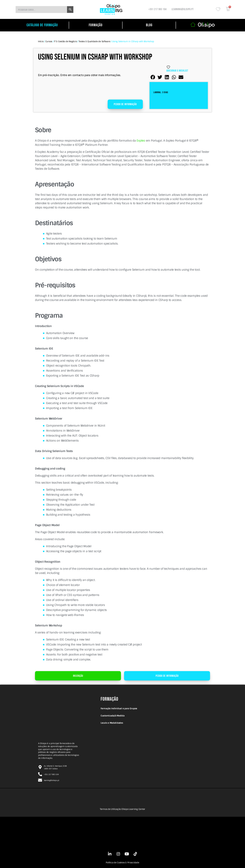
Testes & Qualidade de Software (94, 41)
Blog (149, 25)
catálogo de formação (42, 25)
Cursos (49, 41)
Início (41, 41)
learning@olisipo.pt (183, 9)
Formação (96, 25)
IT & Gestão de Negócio (65, 41)
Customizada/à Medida (113, 716)
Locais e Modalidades (112, 723)
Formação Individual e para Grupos (119, 708)
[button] (153, 77)
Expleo (141, 141)
